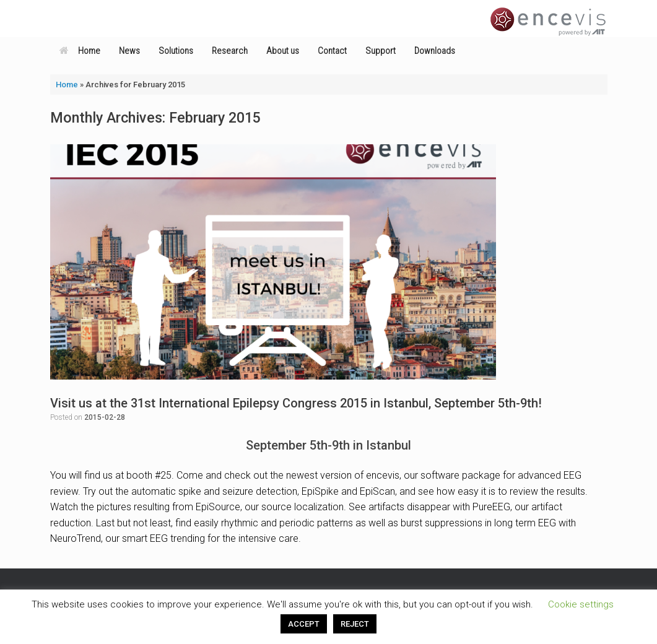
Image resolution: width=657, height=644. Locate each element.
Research (230, 51)
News (129, 51)
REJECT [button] (355, 624)
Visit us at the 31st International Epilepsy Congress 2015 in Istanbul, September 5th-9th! (296, 403)
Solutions (176, 51)
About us (283, 51)
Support (381, 51)
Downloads (435, 51)
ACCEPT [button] (304, 624)
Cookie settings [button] (581, 604)
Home (80, 51)
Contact (332, 51)
